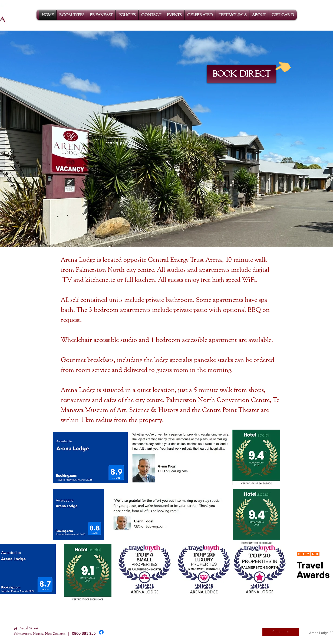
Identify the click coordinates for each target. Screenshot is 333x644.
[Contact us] (281, 632)
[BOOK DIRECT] (241, 74)
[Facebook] (101, 632)
